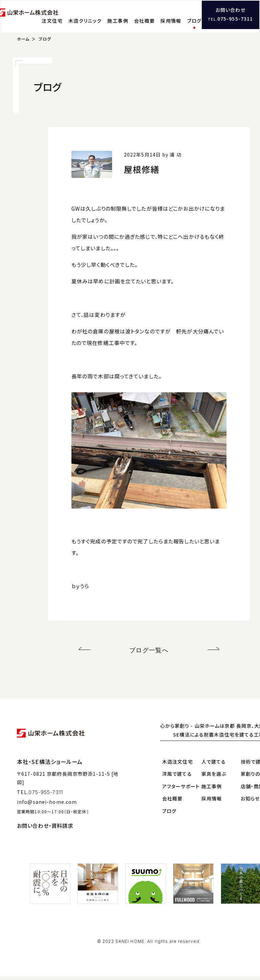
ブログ (228, 19)
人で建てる (214, 765)
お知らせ (250, 802)
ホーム (23, 45)
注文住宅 (86, 19)
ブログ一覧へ (149, 655)
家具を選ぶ (214, 778)
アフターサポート (181, 790)
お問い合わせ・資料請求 (45, 829)
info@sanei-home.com (47, 806)
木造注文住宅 (178, 765)
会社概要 (178, 19)
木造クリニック (119, 19)
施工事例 (152, 19)
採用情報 (204, 19)
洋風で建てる (177, 778)
